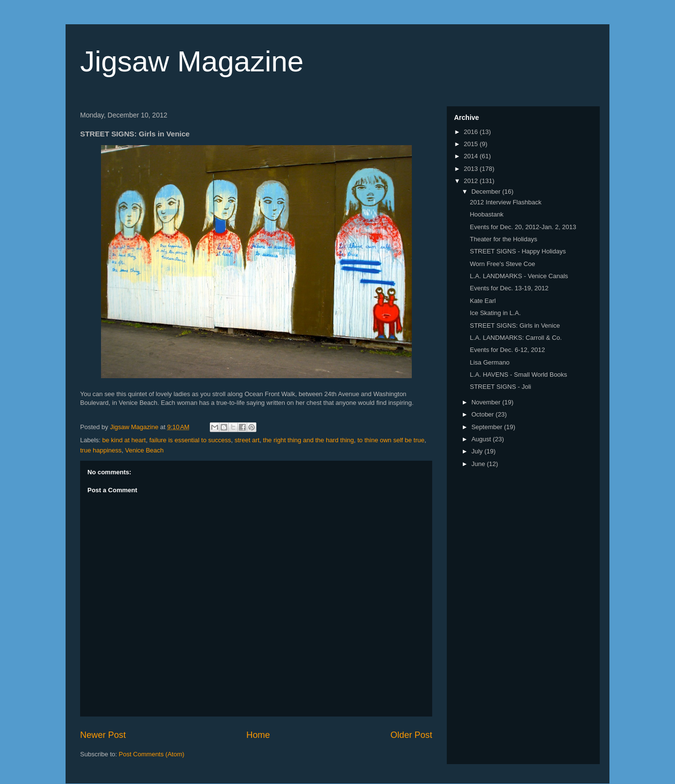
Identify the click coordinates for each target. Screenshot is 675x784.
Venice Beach (145, 450)
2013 (472, 169)
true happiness (101, 450)
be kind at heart (124, 440)
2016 (472, 132)
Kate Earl (482, 301)
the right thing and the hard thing (309, 440)
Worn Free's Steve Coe (502, 264)
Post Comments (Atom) (152, 754)
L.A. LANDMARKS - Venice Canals (519, 276)
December (487, 192)
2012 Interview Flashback (505, 202)
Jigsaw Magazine (192, 61)
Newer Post (103, 735)
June (479, 464)
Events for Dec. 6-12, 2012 (507, 350)
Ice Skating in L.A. (495, 313)
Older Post (411, 735)
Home (258, 735)
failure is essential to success (190, 440)
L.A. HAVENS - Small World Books (518, 375)
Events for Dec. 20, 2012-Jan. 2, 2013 (523, 227)
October (484, 414)
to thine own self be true (391, 440)
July (478, 451)
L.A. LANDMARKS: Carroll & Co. (515, 338)
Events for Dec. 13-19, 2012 (509, 288)
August (482, 439)
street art (247, 440)
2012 (472, 181)
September (488, 427)
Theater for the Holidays (503, 239)
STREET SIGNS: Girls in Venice (515, 325)
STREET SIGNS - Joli (500, 387)
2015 (472, 144)
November (487, 402)
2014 (472, 156)
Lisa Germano (489, 362)
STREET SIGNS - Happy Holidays (518, 251)
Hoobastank (486, 214)
